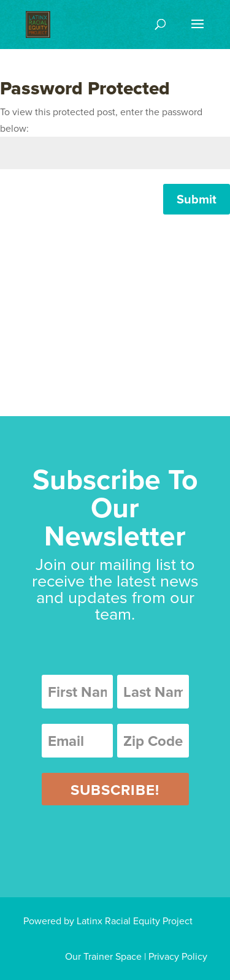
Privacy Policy (178, 956)
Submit (197, 199)
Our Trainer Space (103, 956)
